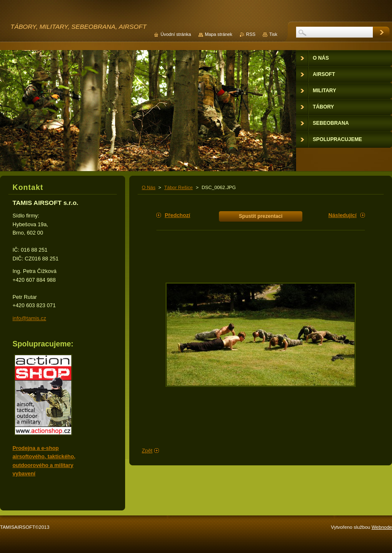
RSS (251, 34)
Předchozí (177, 215)
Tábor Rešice (178, 187)
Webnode (382, 527)
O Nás (149, 187)
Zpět (147, 451)
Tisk (273, 34)
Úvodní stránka (176, 34)
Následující (342, 215)
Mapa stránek (219, 34)
